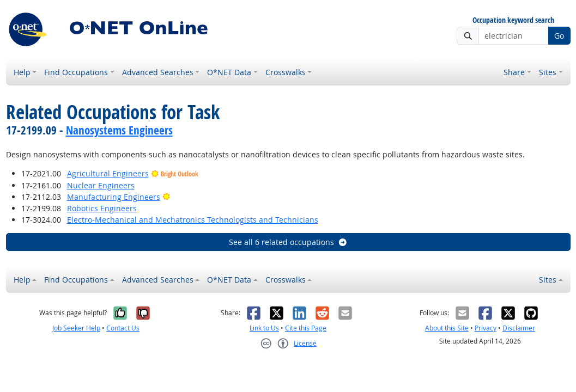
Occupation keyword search (513, 20)
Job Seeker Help (76, 328)
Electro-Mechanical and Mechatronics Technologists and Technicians (193, 220)
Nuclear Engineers (101, 185)
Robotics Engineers (102, 208)
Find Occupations (76, 72)
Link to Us (264, 328)
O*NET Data (229, 72)
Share (514, 72)
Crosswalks (286, 72)
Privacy (486, 328)
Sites (548, 72)
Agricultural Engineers (108, 173)
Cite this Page (306, 328)
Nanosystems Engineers (119, 130)
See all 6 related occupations (288, 242)
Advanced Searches (158, 72)
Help (22, 72)
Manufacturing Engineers (114, 197)
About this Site (447, 328)
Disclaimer (519, 328)
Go (559, 36)
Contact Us (123, 328)
